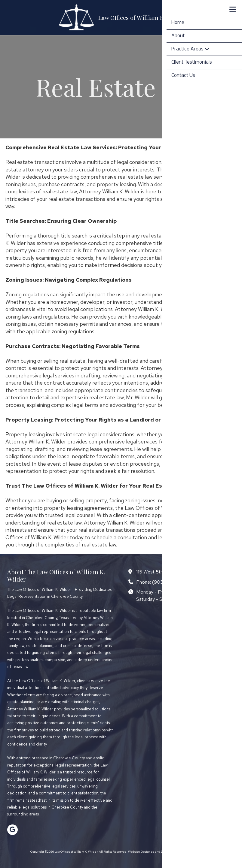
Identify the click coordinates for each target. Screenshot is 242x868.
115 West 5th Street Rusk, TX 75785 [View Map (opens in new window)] (175, 572)
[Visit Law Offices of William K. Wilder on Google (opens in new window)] (12, 830)
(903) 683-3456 (170, 582)
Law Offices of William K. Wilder (141, 17)
